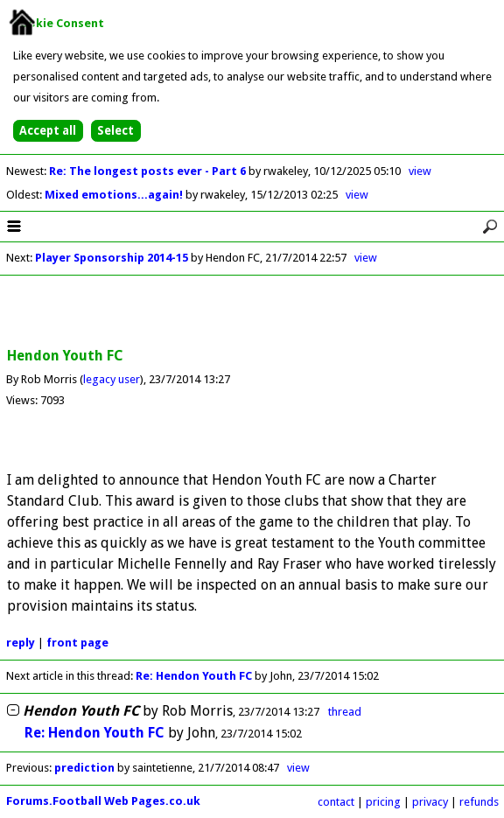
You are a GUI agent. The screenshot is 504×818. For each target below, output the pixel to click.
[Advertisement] (252, 312)
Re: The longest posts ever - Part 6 (149, 171)
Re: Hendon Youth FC (194, 676)
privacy (430, 802)
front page (77, 643)
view (420, 171)
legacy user (112, 379)
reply (21, 643)
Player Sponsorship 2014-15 (112, 258)
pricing (383, 802)
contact (336, 802)
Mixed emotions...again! (115, 195)
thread (345, 712)
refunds (479, 802)
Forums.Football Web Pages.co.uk (103, 801)
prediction (84, 768)
